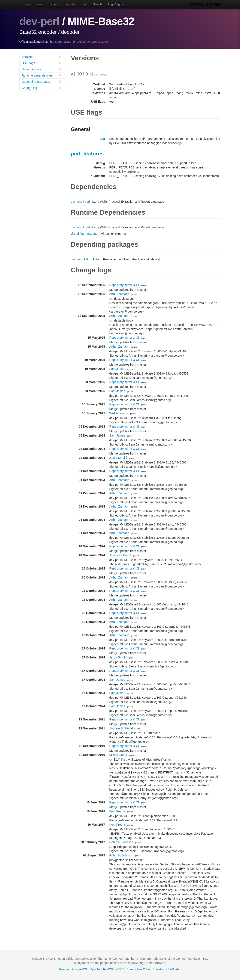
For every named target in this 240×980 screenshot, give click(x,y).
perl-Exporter (90, 234)
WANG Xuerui (119, 413)
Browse (54, 4)
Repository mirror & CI (124, 285)
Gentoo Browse (205, 4)
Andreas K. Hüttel (121, 728)
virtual (75, 234)
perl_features (87, 154)
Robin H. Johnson (121, 842)
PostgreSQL (80, 969)
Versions (42, 57)
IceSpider (174, 969)
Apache (95, 969)
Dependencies (42, 69)
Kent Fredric (118, 811)
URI (87, 259)
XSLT (120, 969)
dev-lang (77, 202)
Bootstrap (159, 969)
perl (87, 202)
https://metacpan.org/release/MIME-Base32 (79, 42)
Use (84, 4)
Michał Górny (118, 755)
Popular (70, 4)
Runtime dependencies (42, 75)
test (102, 139)
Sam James (117, 369)
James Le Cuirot (120, 555)
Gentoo (64, 969)
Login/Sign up (117, 4)
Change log (42, 88)
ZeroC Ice (143, 969)
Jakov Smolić (118, 458)
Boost (130, 969)
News (40, 4)
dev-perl (40, 21)
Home (26, 4)
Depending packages (42, 82)
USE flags (42, 63)
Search (97, 4)
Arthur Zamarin (119, 294)
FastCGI (109, 969)
